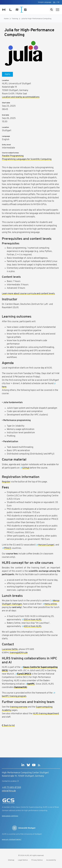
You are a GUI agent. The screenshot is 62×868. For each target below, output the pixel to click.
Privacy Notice (37, 860)
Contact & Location (11, 781)
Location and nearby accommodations (21, 97)
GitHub (26, 468)
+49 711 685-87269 (11, 788)
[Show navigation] (58, 10)
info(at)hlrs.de (9, 791)
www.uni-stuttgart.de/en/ (12, 840)
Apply (7, 74)
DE (58, 2)
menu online (51, 604)
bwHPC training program (14, 696)
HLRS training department (46, 714)
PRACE (8, 548)
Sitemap (11, 860)
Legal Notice (23, 860)
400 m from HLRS (33, 626)
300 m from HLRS (33, 620)
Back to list (8, 726)
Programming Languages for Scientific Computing (27, 159)
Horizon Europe (46, 545)
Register (6, 482)
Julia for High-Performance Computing (36, 19)
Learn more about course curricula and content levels (28, 294)
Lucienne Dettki (10, 649)
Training (15, 19)
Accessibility (51, 860)
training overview (19, 707)
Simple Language (45, 2)
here (4, 387)
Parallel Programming (13, 156)
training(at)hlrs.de (19, 653)
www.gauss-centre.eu (10, 816)
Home (6, 19)
